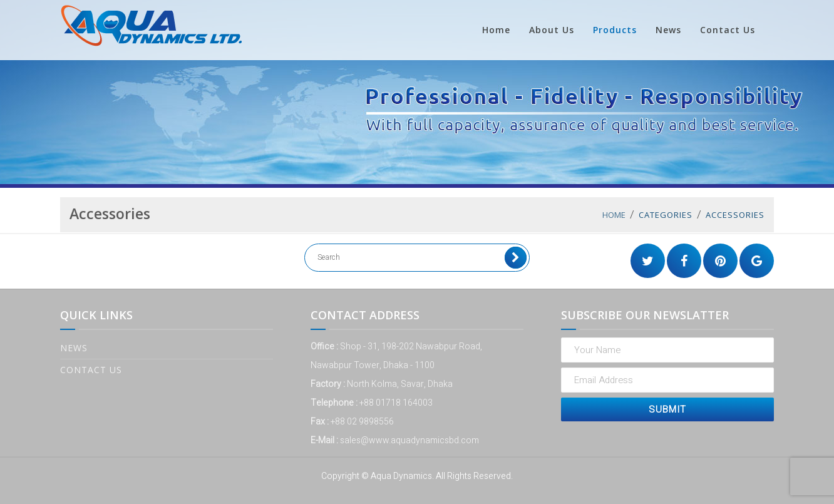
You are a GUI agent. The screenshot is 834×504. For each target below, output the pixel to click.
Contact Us (728, 30)
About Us (552, 30)
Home (496, 30)
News (668, 30)
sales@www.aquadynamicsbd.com (409, 440)
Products (615, 30)
